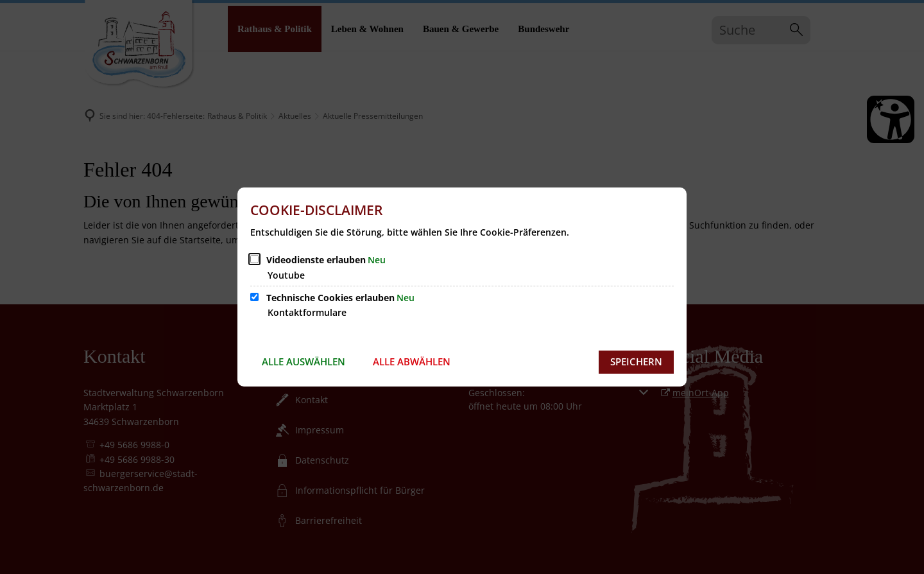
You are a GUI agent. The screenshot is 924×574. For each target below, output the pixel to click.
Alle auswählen (304, 361)
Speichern (636, 361)
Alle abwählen (412, 361)
